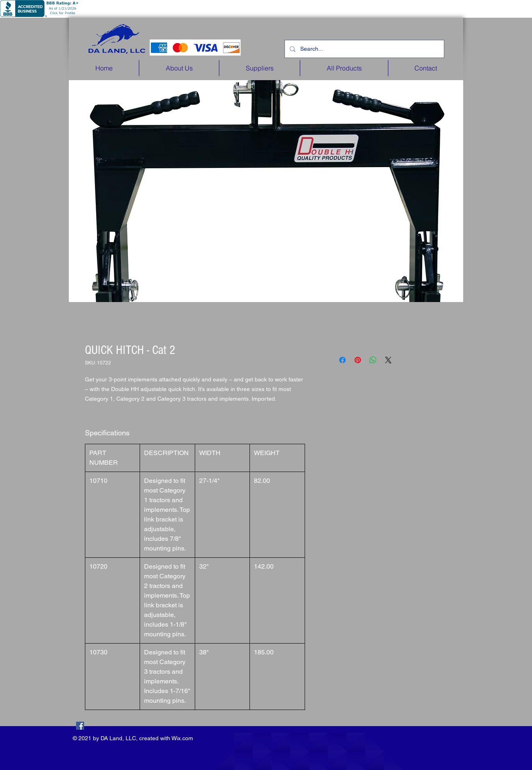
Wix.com (182, 738)
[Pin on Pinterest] (358, 360)
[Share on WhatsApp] (373, 360)
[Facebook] (80, 726)
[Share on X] (388, 360)
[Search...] (364, 49)
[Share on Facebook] (342, 360)
